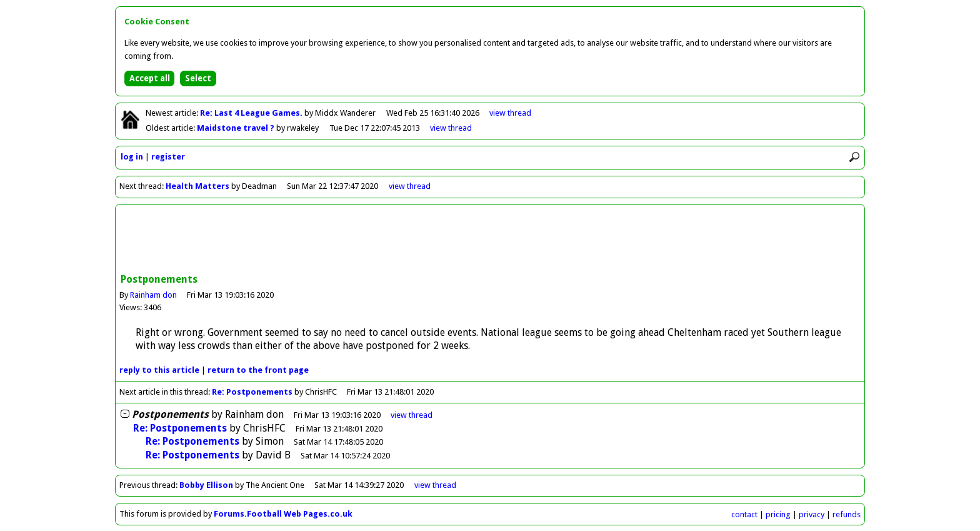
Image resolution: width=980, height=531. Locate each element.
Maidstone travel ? (237, 128)
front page (258, 370)
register (168, 157)
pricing (778, 514)
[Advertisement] (490, 240)
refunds (847, 514)
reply (159, 370)
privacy (812, 514)
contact (744, 514)
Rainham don (153, 295)
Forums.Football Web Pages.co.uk (283, 514)
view (510, 113)
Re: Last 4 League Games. (252, 113)
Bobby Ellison (206, 485)
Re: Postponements (252, 392)
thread (412, 415)
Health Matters (198, 186)
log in (132, 157)
